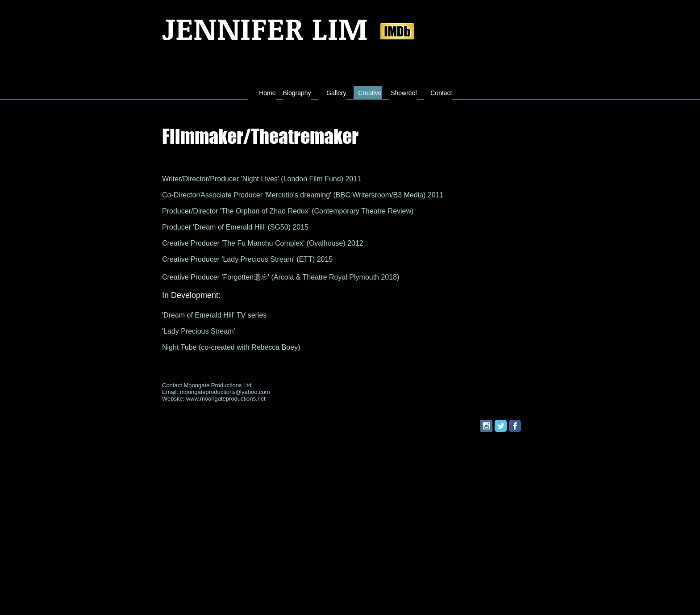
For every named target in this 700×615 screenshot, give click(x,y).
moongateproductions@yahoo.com (225, 392)
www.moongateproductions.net (226, 399)
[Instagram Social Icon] (486, 426)
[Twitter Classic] (501, 426)
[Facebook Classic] (515, 426)
